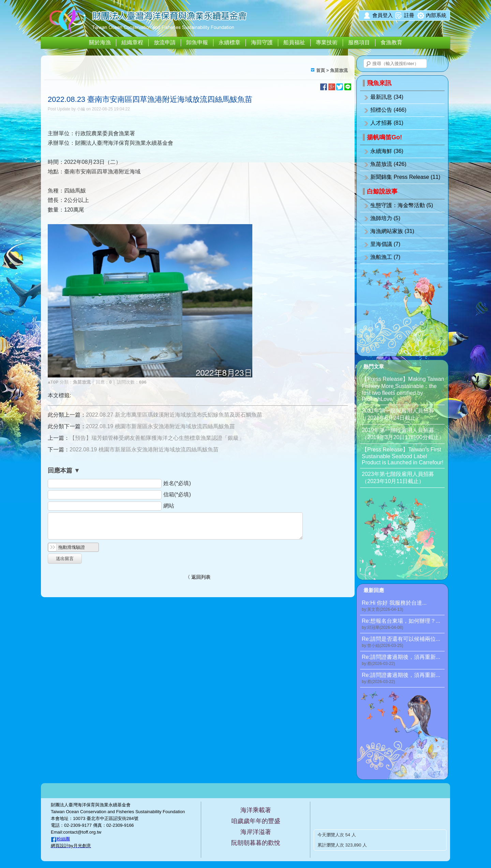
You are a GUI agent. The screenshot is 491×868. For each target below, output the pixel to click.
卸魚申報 (197, 42)
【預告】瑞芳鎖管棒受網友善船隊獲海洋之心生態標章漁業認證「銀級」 (157, 438)
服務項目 (359, 42)
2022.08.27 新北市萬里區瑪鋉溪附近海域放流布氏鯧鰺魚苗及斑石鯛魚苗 (174, 415)
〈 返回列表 (198, 577)
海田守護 (262, 42)
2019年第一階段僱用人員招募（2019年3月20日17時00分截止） (403, 434)
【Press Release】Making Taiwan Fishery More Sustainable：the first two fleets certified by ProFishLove (403, 389)
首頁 (321, 70)
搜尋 (369, 64)
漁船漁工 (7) (385, 257)
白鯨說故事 (382, 191)
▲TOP (53, 382)
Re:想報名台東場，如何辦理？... (403, 624)
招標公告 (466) (388, 110)
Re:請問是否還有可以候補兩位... (403, 642)
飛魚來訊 (379, 83)
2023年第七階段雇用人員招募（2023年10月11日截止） (398, 478)
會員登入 (383, 15)
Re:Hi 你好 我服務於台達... (403, 606)
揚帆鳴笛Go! (384, 137)
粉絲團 (63, 839)
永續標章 (229, 42)
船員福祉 (294, 42)
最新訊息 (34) (387, 97)
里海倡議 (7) (385, 244)
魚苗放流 (339, 70)
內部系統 (436, 15)
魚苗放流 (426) (388, 164)
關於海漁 (100, 42)
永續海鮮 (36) (387, 151)
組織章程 (132, 42)
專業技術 (327, 42)
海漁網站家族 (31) (392, 231)
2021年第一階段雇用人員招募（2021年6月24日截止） (398, 414)
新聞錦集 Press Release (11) (405, 177)
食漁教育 (391, 42)
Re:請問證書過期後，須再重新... (403, 660)
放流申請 (165, 42)
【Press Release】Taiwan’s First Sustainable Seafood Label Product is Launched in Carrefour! (403, 456)
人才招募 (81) (387, 123)
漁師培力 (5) (385, 218)
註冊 (409, 15)
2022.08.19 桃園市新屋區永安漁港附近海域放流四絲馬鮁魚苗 (160, 426)
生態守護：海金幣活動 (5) (402, 205)
